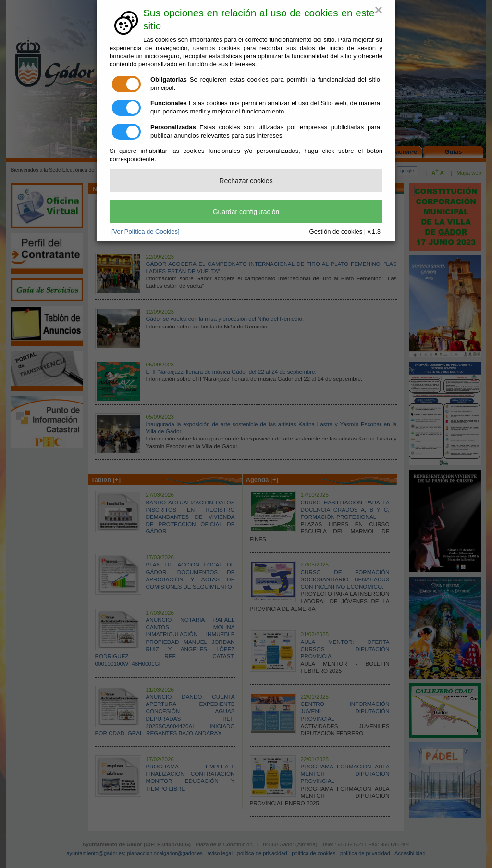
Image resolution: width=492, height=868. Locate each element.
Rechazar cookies (246, 181)
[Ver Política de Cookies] (146, 232)
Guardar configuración (246, 212)
